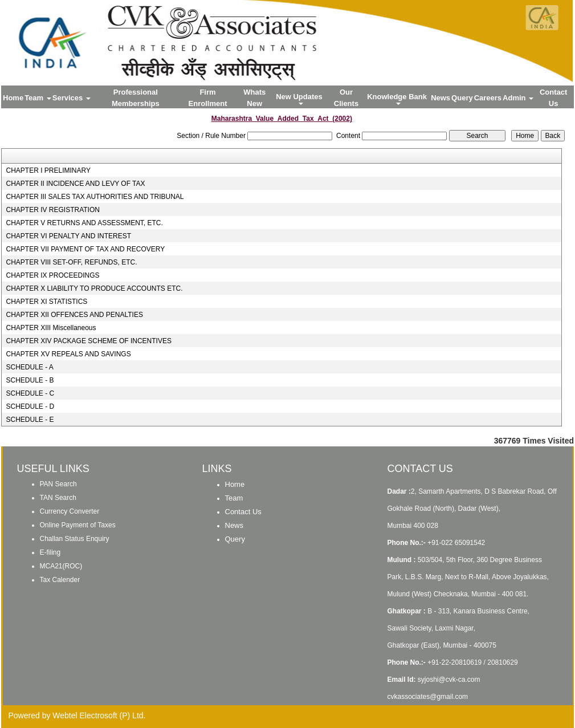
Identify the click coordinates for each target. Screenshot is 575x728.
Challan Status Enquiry (75, 539)
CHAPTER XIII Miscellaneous (51, 328)
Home (13, 98)
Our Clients (346, 98)
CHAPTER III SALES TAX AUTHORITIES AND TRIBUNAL (95, 197)
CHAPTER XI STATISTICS (46, 302)
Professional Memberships (136, 98)
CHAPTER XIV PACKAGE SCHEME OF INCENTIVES (89, 341)
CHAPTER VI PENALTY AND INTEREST (68, 236)
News (441, 98)
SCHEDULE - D (30, 406)
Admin (518, 98)
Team (38, 98)
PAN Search (58, 484)
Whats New (254, 98)
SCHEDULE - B (30, 380)
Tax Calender (60, 580)
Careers (488, 98)
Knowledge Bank (398, 99)
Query (462, 98)
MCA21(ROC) (61, 566)
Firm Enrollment (208, 98)
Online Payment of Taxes (78, 525)
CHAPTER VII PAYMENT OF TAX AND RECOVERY (85, 249)
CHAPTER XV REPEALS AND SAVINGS (68, 354)
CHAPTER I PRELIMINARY (48, 170)
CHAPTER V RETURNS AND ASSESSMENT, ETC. (84, 223)
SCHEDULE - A (29, 367)
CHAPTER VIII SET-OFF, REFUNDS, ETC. (71, 262)
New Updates (300, 99)
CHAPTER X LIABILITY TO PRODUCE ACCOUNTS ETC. (94, 288)
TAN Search (58, 498)
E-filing (50, 552)
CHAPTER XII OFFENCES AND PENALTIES (74, 315)
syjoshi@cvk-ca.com (449, 680)
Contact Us (553, 98)
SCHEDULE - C (30, 393)
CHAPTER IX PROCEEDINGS (52, 275)
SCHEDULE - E (30, 420)
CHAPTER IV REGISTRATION (52, 210)
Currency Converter (70, 511)
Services (72, 98)
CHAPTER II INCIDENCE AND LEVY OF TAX (75, 184)
